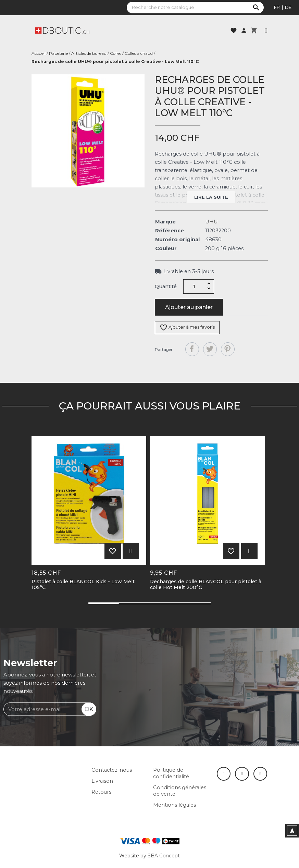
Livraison (102, 781)
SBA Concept (164, 856)
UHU (211, 222)
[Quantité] (194, 286)
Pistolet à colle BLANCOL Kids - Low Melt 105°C (83, 585)
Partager (192, 349)
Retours (101, 792)
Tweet (210, 349)
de (288, 7)
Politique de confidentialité (171, 773)
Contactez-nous (112, 770)
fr (277, 7)
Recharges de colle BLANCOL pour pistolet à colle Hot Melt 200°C (206, 585)
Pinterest (228, 349)
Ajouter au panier (189, 307)
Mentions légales (175, 805)
